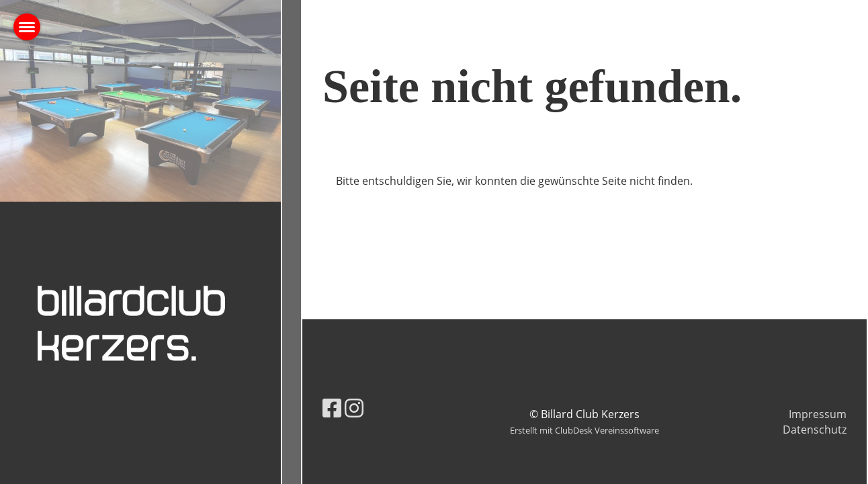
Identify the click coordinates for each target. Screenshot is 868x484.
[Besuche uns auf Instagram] (354, 408)
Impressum (818, 414)
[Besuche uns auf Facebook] (332, 408)
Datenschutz (815, 430)
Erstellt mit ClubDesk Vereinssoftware (584, 430)
